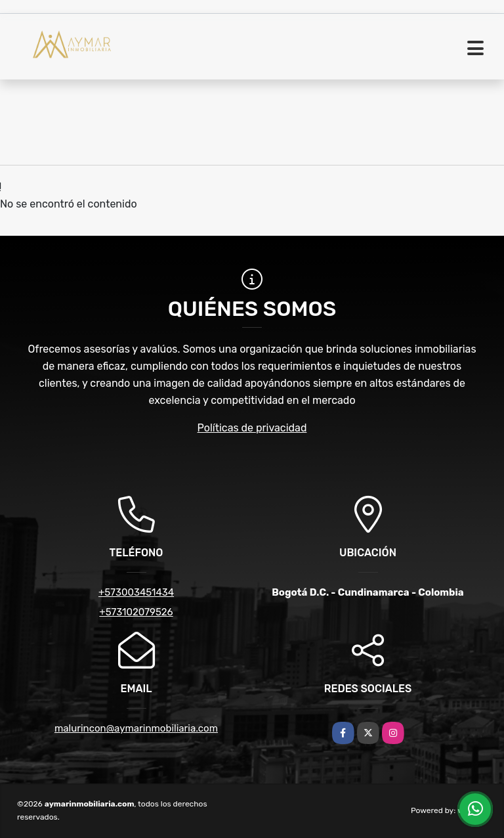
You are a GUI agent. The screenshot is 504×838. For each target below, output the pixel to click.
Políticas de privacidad (252, 428)
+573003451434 (136, 592)
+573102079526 (136, 612)
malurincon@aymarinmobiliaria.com (136, 728)
